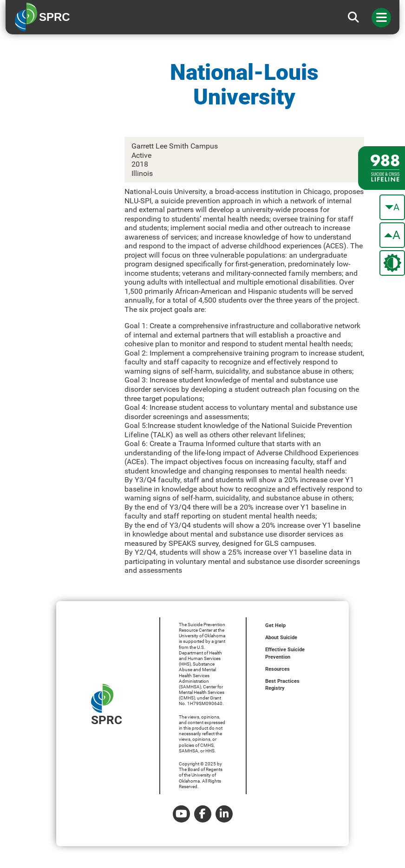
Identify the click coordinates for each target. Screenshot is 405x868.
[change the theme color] (392, 263)
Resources (278, 669)
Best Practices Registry (282, 685)
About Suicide (281, 638)
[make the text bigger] (392, 235)
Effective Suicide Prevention (285, 653)
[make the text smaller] (392, 207)
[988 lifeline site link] (382, 168)
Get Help (275, 625)
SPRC (107, 705)
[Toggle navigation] (381, 18)
